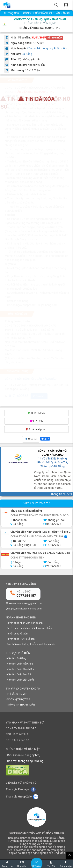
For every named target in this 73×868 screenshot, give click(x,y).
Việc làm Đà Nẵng (17, 659)
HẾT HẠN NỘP (55, 38)
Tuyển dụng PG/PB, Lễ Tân (21, 639)
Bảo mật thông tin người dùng (25, 761)
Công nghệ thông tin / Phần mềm (47, 48)
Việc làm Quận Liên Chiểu (20, 680)
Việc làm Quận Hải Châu (20, 664)
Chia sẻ (31, 440)
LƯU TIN (36, 422)
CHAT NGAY (36, 414)
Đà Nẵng (27, 54)
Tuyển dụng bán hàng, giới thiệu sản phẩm (29, 629)
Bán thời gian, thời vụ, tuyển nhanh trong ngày (31, 645)
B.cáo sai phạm (36, 430)
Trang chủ (11, 13)
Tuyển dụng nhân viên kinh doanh (25, 624)
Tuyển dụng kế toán (17, 634)
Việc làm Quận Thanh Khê (21, 670)
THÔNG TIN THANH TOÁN (21, 705)
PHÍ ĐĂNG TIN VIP (17, 695)
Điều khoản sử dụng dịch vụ (24, 756)
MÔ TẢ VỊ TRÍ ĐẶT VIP (18, 700)
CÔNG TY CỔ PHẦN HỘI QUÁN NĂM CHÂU (40, 19)
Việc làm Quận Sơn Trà (19, 675)
